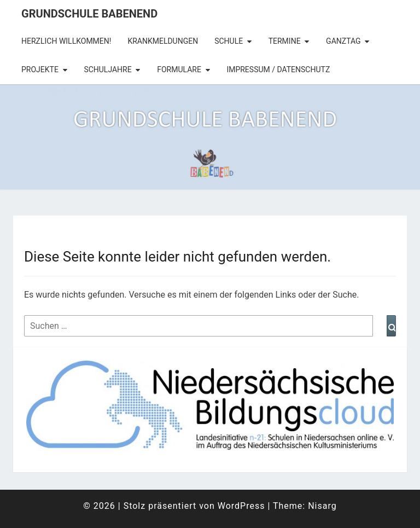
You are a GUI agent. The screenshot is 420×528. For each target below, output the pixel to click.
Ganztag (343, 41)
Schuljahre (107, 69)
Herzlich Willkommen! (66, 41)
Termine (285, 41)
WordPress (241, 506)
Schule (229, 41)
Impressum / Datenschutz (278, 69)
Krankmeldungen (163, 41)
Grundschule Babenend (89, 14)
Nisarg (322, 506)
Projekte (40, 69)
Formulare (179, 69)
